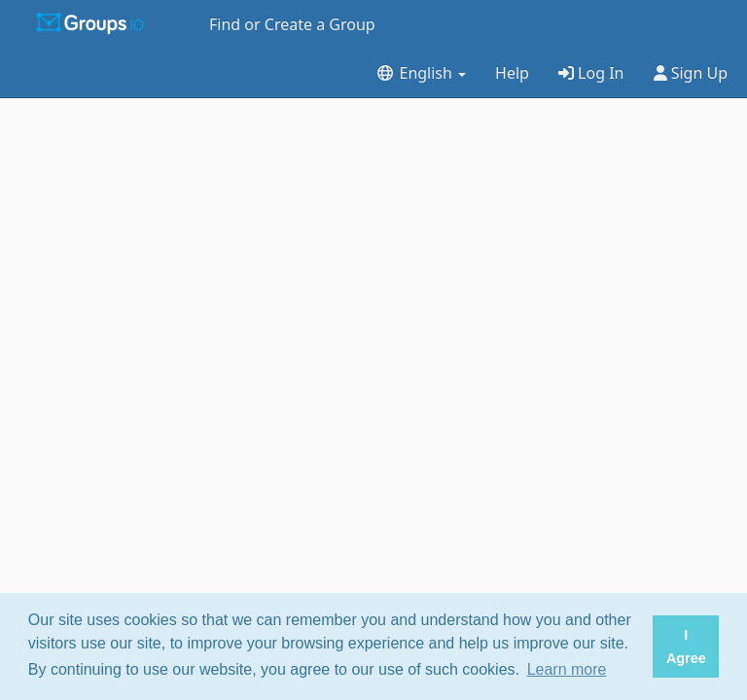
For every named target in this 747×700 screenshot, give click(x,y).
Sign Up (691, 73)
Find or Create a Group (292, 24)
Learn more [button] (567, 669)
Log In (591, 73)
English (421, 73)
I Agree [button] (686, 647)
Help (512, 73)
